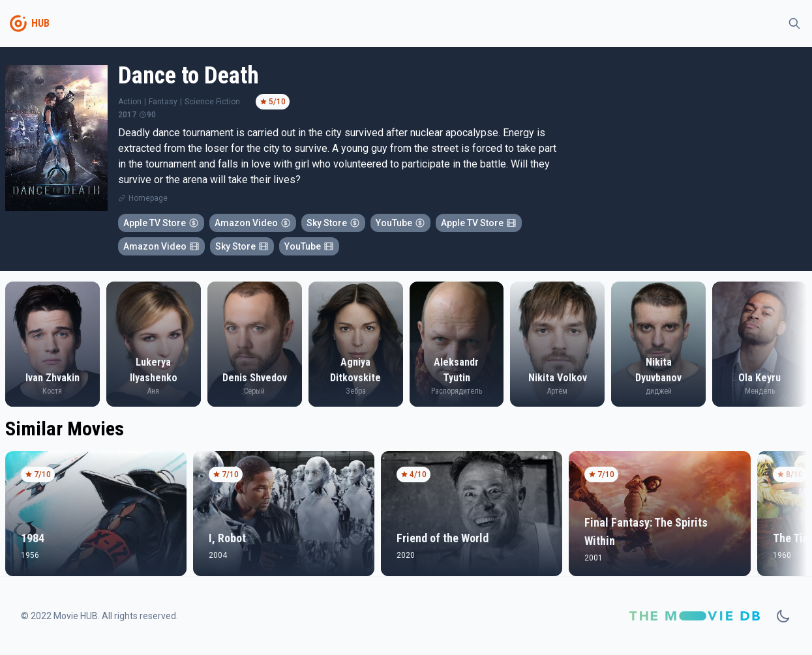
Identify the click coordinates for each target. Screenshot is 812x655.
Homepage (148, 198)
